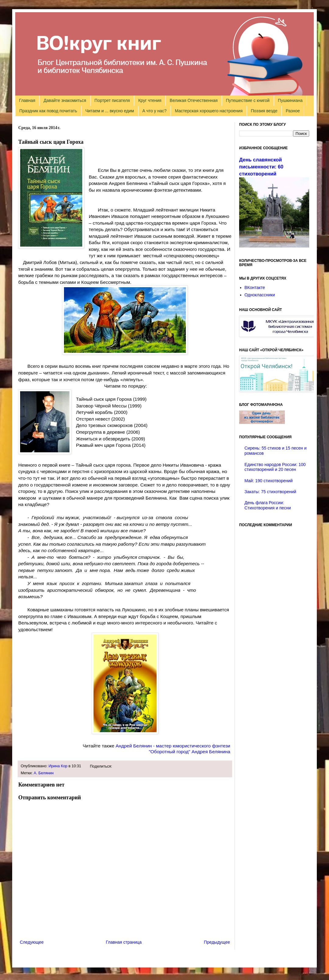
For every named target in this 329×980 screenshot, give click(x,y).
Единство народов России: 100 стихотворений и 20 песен (275, 467)
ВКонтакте (255, 287)
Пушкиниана (290, 100)
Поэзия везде (264, 111)
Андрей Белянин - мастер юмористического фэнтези (174, 746)
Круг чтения (150, 100)
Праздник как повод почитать (48, 111)
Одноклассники (260, 295)
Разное (293, 111)
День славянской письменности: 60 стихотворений (261, 167)
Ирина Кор (58, 766)
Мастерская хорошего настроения (209, 111)
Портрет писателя (112, 100)
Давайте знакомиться (65, 100)
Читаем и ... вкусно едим (110, 111)
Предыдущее (217, 942)
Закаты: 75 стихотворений (271, 492)
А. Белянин (44, 773)
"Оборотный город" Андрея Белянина (189, 752)
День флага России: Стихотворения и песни (268, 505)
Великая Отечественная (194, 100)
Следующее (32, 942)
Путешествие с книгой (248, 100)
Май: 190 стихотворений (269, 481)
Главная (27, 100)
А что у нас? (154, 111)
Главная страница (124, 942)
